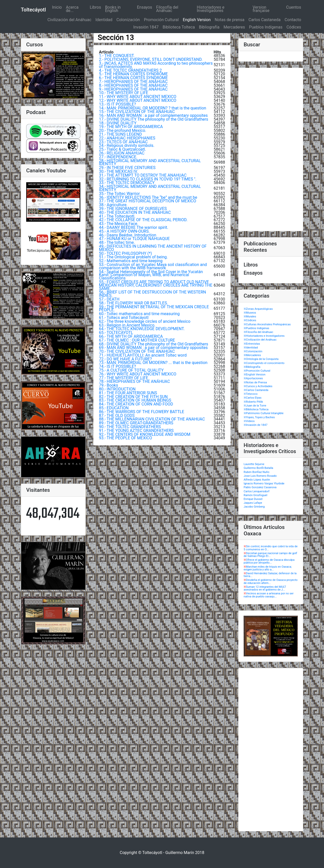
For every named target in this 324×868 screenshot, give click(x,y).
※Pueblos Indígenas (256, 328)
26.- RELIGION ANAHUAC (122, 153)
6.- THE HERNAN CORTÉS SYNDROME (133, 78)
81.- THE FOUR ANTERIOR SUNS (128, 393)
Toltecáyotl (33, 10)
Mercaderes (234, 27)
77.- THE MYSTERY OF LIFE (123, 378)
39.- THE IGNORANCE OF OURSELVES (133, 209)
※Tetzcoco (251, 394)
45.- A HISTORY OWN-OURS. (124, 231)
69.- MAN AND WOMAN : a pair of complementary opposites (153, 348)
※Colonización (253, 351)
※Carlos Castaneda (256, 390)
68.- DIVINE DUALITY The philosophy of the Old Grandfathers (154, 344)
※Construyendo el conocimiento (264, 363)
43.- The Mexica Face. (119, 224)
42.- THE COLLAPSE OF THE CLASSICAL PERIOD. (143, 220)
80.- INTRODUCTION (117, 389)
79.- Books (108, 385)
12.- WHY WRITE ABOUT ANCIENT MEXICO (138, 100)
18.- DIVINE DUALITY (118, 123)
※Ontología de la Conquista (261, 359)
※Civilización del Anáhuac (260, 340)
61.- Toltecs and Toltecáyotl (124, 318)
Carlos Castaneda (264, 20)
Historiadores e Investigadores (211, 9)
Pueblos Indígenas (266, 27)
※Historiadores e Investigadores (264, 336)
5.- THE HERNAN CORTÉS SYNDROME (133, 74)
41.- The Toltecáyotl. (117, 216)
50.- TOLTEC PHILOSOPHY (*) (125, 253)
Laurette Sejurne (254, 464)
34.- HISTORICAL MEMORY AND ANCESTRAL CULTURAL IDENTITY (150, 188)
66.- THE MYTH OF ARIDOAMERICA (131, 336)
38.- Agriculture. (113, 205)
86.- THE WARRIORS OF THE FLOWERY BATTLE (142, 412)
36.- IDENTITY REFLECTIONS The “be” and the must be (148, 197)
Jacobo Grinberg (254, 507)
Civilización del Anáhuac (70, 20)
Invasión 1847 (146, 27)
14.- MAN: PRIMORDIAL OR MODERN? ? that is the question (153, 108)
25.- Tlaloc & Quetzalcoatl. (122, 149)
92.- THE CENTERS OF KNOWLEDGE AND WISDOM (145, 434)
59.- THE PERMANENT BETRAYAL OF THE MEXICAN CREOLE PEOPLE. (154, 309)
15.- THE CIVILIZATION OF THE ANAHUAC (137, 112)
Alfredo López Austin (257, 480)
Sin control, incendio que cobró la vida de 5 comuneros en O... (271, 548)
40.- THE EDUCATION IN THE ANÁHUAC (135, 212)
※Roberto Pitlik (253, 402)
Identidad (104, 20)
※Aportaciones (253, 378)
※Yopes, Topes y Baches (259, 417)
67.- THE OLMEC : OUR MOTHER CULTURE (137, 340)
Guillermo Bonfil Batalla (258, 468)
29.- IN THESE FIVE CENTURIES (127, 168)
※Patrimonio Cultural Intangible (264, 413)
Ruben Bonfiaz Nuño (256, 472)
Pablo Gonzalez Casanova (260, 487)
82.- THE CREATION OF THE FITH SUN (133, 397)
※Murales (250, 317)
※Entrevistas (252, 344)
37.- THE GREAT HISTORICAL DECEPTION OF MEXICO (148, 201)
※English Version (255, 375)
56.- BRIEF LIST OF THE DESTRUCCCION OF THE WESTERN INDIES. (152, 294)
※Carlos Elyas (253, 398)
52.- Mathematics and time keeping (131, 261)
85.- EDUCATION (114, 408)
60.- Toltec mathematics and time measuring (139, 314)
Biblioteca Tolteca (179, 27)
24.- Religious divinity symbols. (127, 145)
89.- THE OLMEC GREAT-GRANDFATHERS (136, 423)
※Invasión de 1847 (256, 425)
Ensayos (145, 7)
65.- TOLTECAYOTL (116, 333)
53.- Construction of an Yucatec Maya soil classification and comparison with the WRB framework (153, 266)
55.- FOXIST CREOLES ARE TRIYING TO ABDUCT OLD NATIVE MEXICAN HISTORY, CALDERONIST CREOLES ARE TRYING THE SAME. (156, 285)
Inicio (58, 7)
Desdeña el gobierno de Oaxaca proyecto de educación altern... (271, 581)
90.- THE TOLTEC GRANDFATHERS (130, 427)
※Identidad (251, 348)
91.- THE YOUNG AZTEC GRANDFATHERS (136, 431)
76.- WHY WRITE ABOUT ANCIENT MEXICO (138, 374)
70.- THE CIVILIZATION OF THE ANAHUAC (137, 351)
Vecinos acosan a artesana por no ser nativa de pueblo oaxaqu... (269, 595)
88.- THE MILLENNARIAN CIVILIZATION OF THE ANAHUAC (152, 419)
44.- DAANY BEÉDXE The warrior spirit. (134, 227)
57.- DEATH (109, 299)
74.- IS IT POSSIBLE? (117, 366)
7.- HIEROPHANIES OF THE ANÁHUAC (133, 82)
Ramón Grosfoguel (255, 495)
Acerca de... (72, 9)
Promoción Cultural (161, 20)
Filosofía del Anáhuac (167, 9)
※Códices (250, 320)
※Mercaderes (252, 355)
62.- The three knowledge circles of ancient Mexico (145, 321)
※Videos (249, 421)
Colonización (128, 20)
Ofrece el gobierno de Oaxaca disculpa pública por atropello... (269, 561)
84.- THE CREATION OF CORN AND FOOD (136, 404)
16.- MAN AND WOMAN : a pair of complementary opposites (153, 115)
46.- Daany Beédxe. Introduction (128, 235)
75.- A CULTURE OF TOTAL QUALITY (131, 370)
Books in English (113, 9)
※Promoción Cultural (257, 371)
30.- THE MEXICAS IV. (118, 171)
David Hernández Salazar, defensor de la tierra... (270, 575)
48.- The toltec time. (117, 242)
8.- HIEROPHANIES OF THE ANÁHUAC (133, 85)
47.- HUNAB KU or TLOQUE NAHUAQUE (134, 239)
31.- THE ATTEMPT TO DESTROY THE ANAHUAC (143, 175)
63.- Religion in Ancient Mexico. (127, 325)
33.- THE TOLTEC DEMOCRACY (127, 183)
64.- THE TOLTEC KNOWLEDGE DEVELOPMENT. (142, 329)
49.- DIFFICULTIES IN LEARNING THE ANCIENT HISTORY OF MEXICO (153, 248)
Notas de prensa (230, 20)
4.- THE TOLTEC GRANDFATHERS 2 (130, 70)
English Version (197, 20)
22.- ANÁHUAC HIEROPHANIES (127, 138)
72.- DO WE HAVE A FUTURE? (125, 359)
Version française (261, 9)
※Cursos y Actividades (258, 386)
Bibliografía (209, 27)
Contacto (293, 20)
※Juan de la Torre (255, 406)
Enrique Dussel (253, 499)
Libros (95, 7)
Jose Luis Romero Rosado (260, 476)
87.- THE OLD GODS (117, 416)
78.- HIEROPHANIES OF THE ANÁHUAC (134, 381)
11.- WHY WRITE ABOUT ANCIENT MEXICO (138, 97)
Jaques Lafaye (253, 503)
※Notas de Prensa (255, 382)
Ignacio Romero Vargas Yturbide (264, 484)
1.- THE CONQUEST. (117, 56)
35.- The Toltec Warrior (119, 194)
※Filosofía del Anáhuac (258, 332)
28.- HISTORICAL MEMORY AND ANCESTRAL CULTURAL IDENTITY (150, 162)
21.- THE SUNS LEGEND (120, 134)
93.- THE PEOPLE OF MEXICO (126, 438)
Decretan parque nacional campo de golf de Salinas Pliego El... (270, 555)
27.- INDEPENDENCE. (118, 157)
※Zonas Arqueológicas (258, 309)
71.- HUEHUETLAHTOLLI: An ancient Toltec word (143, 355)
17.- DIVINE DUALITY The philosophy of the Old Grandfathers (154, 119)
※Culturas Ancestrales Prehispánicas (267, 324)
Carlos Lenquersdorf (256, 491)
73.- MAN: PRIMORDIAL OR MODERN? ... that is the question (153, 363)
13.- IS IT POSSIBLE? (117, 104)
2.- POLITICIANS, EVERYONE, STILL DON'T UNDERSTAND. (151, 59)
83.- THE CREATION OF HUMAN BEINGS (135, 400)
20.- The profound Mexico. (123, 130)
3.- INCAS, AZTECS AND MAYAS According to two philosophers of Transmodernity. (156, 65)
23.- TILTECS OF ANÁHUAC (123, 142)
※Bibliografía (252, 367)
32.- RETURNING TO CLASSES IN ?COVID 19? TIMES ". (148, 179)
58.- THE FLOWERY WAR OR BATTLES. (134, 303)
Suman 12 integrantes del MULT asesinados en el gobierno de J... (265, 588)
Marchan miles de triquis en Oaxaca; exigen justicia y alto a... (268, 568)
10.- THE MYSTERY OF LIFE (123, 93)
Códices (294, 27)
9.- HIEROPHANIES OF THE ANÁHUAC (133, 89)
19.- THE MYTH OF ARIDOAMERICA (131, 127)
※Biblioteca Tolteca (256, 409)
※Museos (250, 313)
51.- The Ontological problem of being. (133, 257)
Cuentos (294, 7)
